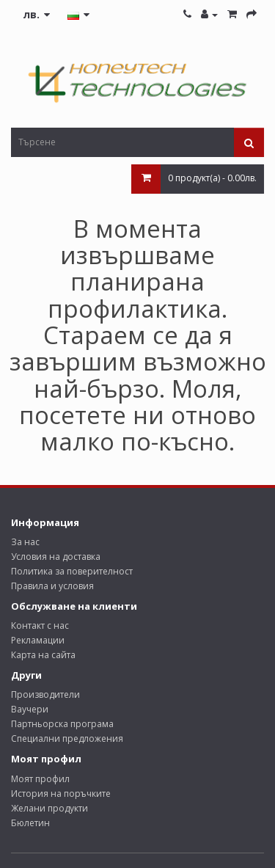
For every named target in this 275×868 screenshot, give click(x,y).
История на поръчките (61, 794)
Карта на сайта (43, 655)
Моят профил (40, 779)
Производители (45, 694)
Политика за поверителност (72, 571)
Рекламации (38, 640)
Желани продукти (49, 808)
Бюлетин (30, 823)
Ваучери (30, 709)
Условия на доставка (56, 557)
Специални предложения (67, 738)
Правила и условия (52, 586)
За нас (25, 542)
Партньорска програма (62, 724)
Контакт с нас (40, 626)
